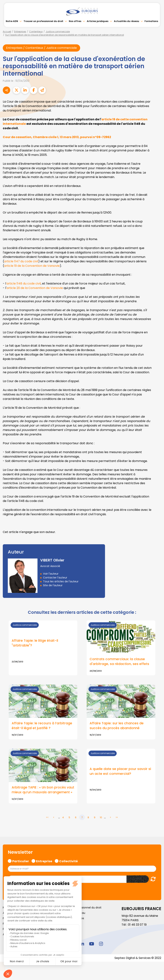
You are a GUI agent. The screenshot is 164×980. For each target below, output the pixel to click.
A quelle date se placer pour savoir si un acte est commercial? (120, 773)
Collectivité (68, 866)
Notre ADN (12, 21)
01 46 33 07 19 (138, 930)
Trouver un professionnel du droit (43, 21)
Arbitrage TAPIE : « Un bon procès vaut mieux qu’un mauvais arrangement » (39, 792)
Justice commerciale (58, 32)
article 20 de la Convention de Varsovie (35, 288)
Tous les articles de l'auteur (61, 581)
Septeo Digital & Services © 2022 (138, 963)
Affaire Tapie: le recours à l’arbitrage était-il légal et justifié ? (42, 726)
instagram (101, 949)
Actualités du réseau (127, 21)
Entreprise (44, 866)
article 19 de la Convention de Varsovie (32, 266)
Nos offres (75, 21)
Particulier (21, 866)
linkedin (82, 949)
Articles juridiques (98, 21)
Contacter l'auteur (55, 578)
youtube (91, 949)
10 (101, 823)
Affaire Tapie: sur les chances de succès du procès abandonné (117, 726)
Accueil (7, 32)
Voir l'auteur (51, 574)
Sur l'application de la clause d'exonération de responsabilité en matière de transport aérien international (65, 35)
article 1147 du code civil (21, 261)
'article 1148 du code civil (23, 283)
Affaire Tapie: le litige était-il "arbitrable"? (35, 643)
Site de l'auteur (53, 585)
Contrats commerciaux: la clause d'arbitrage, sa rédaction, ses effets (120, 662)
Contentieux (36, 32)
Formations (151, 21)
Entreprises (20, 32)
